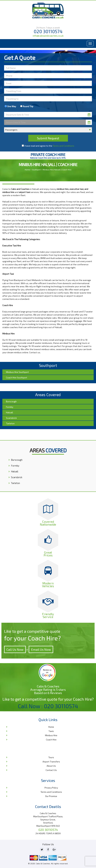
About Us (51, 766)
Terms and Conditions (63, 146)
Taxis (51, 731)
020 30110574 (48, 31)
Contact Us (51, 770)
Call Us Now (15, 649)
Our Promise (51, 796)
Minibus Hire (51, 735)
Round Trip (27, 106)
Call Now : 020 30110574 (48, 706)
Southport (36, 170)
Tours (51, 757)
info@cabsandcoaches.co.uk (48, 36)
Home (27, 170)
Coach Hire (51, 740)
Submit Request (48, 138)
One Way (10, 106)
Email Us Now (41, 649)
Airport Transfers (51, 762)
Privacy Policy (51, 788)
